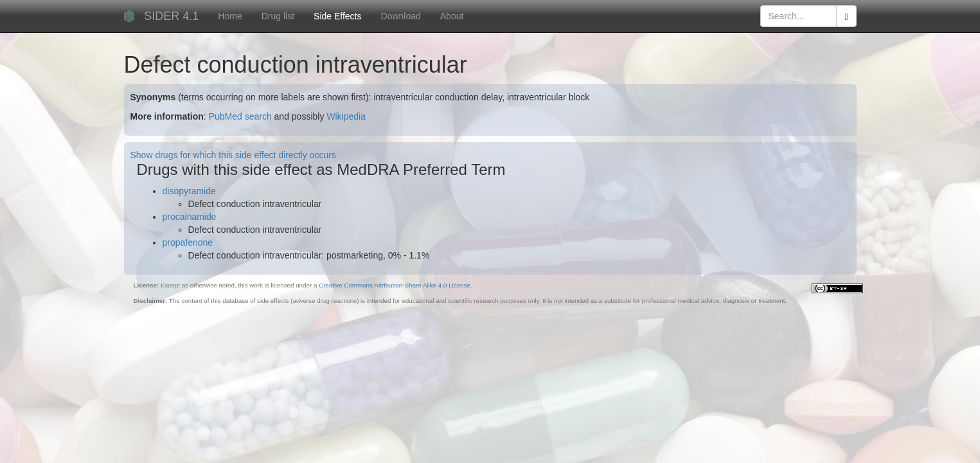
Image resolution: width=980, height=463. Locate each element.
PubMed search (240, 116)
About (452, 16)
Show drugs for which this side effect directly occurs (233, 155)
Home (230, 16)
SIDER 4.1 (171, 16)
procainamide (190, 217)
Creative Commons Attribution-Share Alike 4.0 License (395, 285)
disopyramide (189, 191)
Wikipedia (346, 116)
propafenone (188, 242)
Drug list (278, 16)
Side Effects (337, 16)
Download (401, 16)
